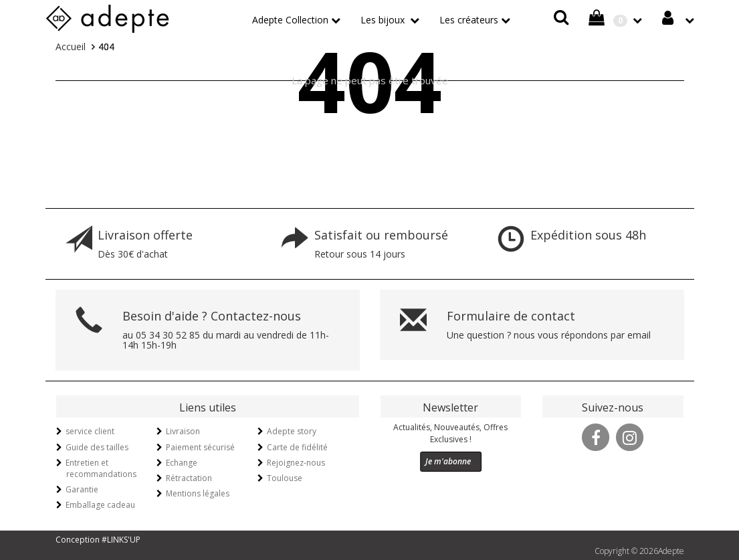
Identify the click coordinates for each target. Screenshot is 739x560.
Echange (182, 463)
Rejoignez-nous (296, 463)
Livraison (183, 431)
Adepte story (292, 431)
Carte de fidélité (297, 447)
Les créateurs (469, 20)
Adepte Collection (290, 20)
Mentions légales (198, 493)
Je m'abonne (448, 461)
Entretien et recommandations (101, 468)
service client (90, 431)
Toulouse (285, 478)
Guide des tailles (97, 447)
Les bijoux (384, 20)
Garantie (82, 489)
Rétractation (189, 478)
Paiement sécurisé (200, 447)
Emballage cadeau (100, 505)
